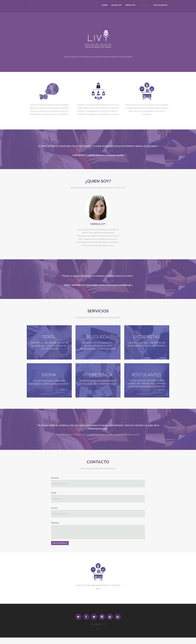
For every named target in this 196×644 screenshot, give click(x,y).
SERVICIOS (130, 5)
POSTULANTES (160, 5)
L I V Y (34, 6)
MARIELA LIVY (98, 224)
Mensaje (55, 523)
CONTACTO (144, 5)
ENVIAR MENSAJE (60, 543)
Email (54, 493)
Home (105, 5)
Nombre (55, 478)
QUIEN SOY (116, 5)
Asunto (54, 508)
